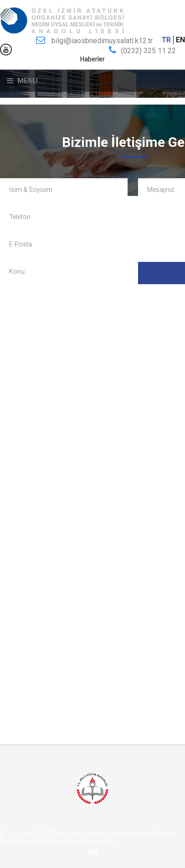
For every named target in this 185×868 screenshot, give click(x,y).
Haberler (92, 59)
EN (180, 40)
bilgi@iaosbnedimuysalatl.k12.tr (102, 41)
